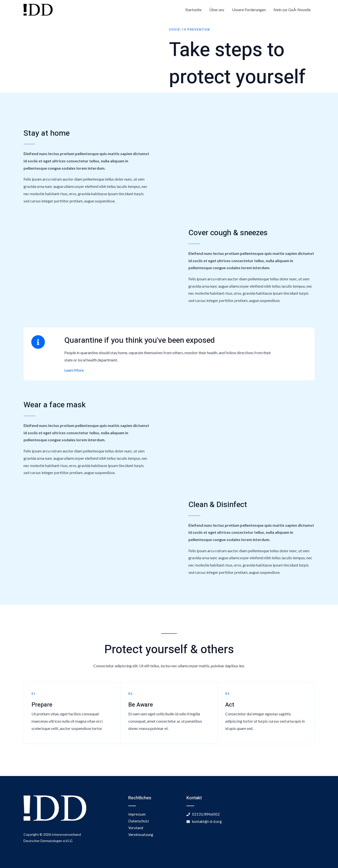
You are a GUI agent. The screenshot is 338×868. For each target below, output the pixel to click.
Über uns (217, 10)
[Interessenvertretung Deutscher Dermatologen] (38, 9)
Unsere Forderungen (249, 10)
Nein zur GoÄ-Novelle (292, 10)
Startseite (193, 10)
